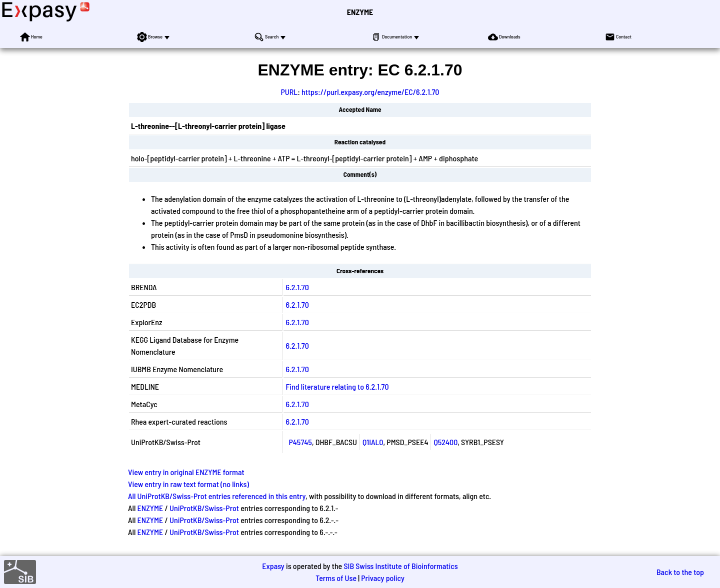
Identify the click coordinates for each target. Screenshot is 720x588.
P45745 (300, 442)
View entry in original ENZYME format (186, 472)
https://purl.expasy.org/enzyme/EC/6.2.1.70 (370, 92)
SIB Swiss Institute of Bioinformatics (400, 566)
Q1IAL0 (373, 442)
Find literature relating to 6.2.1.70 (337, 386)
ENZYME (360, 12)
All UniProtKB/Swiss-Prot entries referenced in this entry (217, 496)
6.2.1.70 (297, 287)
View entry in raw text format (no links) (188, 484)
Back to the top (680, 572)
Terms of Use (336, 578)
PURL (289, 92)
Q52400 (445, 442)
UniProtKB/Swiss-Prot (204, 508)
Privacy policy (383, 578)
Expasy (273, 566)
